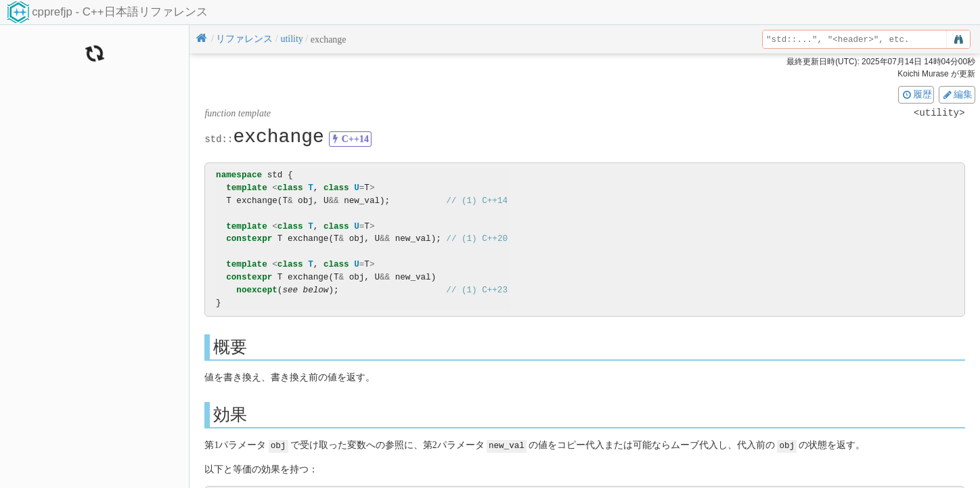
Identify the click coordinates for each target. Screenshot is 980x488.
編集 (957, 94)
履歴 (916, 94)
